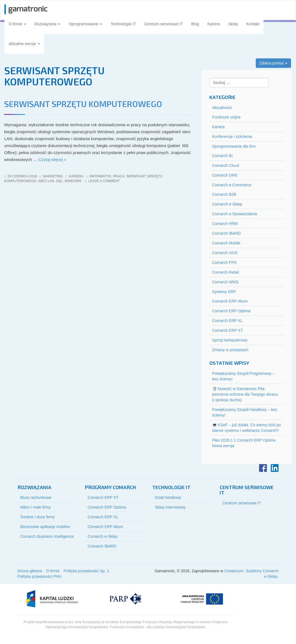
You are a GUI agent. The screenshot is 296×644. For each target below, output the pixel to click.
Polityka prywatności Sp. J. (87, 571)
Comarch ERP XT (228, 330)
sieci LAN (46, 181)
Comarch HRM (225, 224)
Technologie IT (123, 24)
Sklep (233, 24)
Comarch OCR (225, 253)
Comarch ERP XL (227, 321)
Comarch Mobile (226, 243)
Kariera (214, 24)
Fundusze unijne (226, 117)
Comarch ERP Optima (231, 311)
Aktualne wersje (24, 44)
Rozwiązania (47, 24)
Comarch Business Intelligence (47, 536)
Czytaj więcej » (52, 159)
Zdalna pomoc (273, 63)
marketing (53, 176)
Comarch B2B (224, 194)
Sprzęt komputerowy (230, 340)
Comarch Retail (225, 272)
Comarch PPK (224, 262)
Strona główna (30, 571)
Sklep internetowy (170, 507)
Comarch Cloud (226, 165)
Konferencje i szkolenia (232, 137)
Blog (195, 24)
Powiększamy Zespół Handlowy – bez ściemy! (245, 412)
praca (119, 176)
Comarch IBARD (226, 233)
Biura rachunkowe (36, 497)
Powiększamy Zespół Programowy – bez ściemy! (244, 376)
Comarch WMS (225, 282)
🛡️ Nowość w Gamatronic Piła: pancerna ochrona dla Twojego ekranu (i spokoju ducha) (245, 394)
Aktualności (222, 108)
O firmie (17, 24)
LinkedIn (275, 468)
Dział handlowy (168, 497)
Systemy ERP (224, 292)
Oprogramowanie (85, 24)
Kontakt (253, 24)
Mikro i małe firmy (36, 507)
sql (59, 181)
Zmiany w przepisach (230, 350)
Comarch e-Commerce (232, 185)
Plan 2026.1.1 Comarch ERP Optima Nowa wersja (244, 443)
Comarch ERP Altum (230, 301)
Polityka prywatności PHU (39, 576)
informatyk (100, 176)
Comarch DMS (225, 175)
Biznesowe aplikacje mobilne (45, 527)
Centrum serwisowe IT (164, 24)
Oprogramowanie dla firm (234, 146)
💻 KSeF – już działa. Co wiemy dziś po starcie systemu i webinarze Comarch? (246, 428)
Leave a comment (104, 181)
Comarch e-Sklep (227, 204)
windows (73, 181)
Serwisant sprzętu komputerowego (83, 104)
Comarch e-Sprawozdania (235, 214)
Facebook (263, 468)
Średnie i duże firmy (37, 517)
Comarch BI (222, 156)
